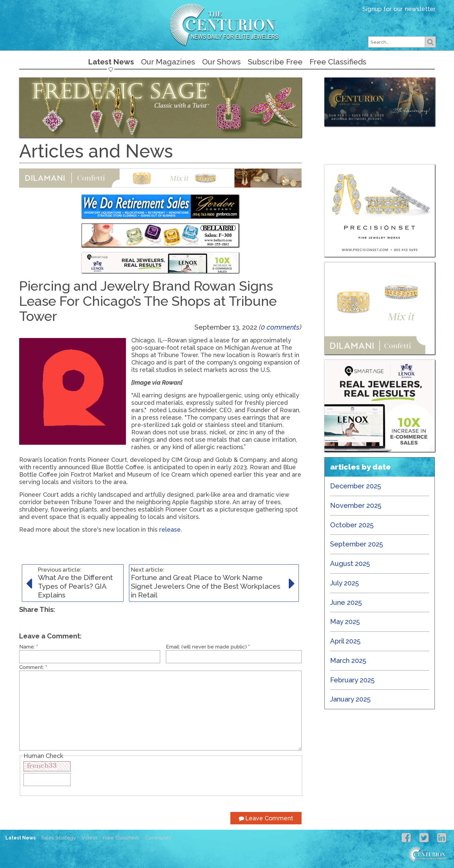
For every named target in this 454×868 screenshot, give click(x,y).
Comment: (33, 667)
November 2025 (356, 505)
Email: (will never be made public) (208, 647)
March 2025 (348, 661)
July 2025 (345, 583)
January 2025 (350, 699)
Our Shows (221, 62)
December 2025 (356, 486)
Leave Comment (266, 818)
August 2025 (350, 564)
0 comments (280, 327)
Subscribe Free (275, 62)
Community (158, 838)
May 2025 (345, 622)
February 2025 (352, 680)
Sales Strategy (59, 838)
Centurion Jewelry (227, 25)
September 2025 (357, 544)
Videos (90, 838)
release (170, 529)
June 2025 (346, 602)
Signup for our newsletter (399, 9)
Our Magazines (168, 62)
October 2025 (352, 525)
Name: (29, 647)
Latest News (111, 62)
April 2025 (345, 641)
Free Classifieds (338, 62)
